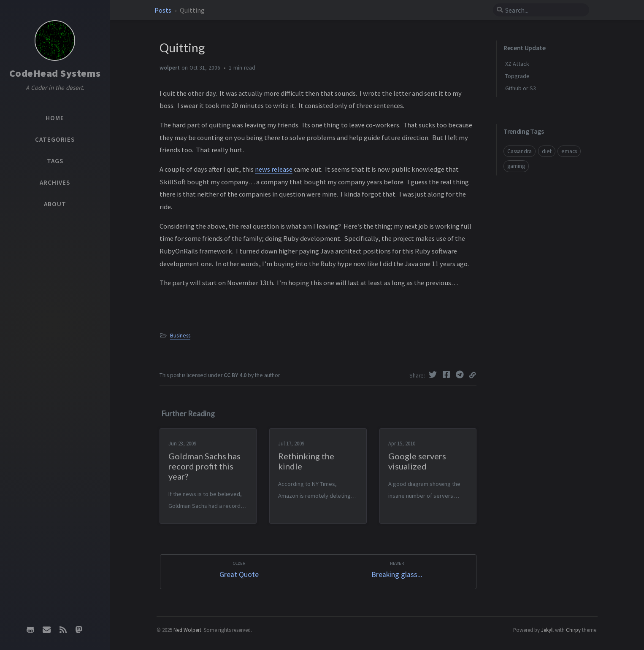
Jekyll (547, 630)
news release (274, 169)
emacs (569, 151)
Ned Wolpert (187, 630)
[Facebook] (447, 375)
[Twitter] (434, 375)
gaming (516, 166)
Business (180, 336)
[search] (541, 10)
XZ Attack (517, 64)
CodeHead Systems (55, 73)
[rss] (63, 630)
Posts (164, 10)
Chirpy (573, 630)
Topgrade (517, 76)
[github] (30, 630)
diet (547, 151)
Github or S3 (521, 88)
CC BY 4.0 (235, 375)
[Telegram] (461, 375)
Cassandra (520, 151)
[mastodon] (79, 630)
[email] (47, 630)
